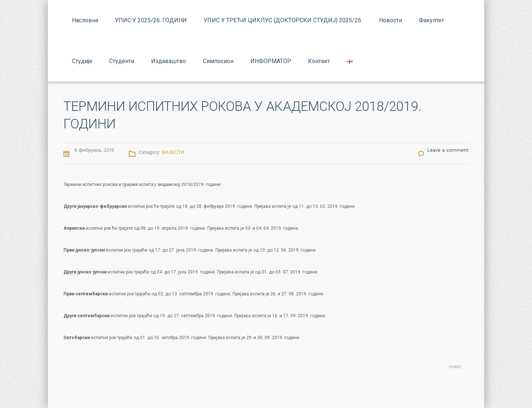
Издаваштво (169, 61)
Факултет (431, 20)
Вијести (173, 152)
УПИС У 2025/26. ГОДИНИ (151, 20)
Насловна (85, 20)
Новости (391, 20)
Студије (82, 61)
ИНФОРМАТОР (271, 61)
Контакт (319, 61)
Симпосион (218, 61)
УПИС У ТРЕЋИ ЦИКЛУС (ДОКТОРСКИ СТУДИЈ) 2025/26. (283, 20)
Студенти (122, 61)
